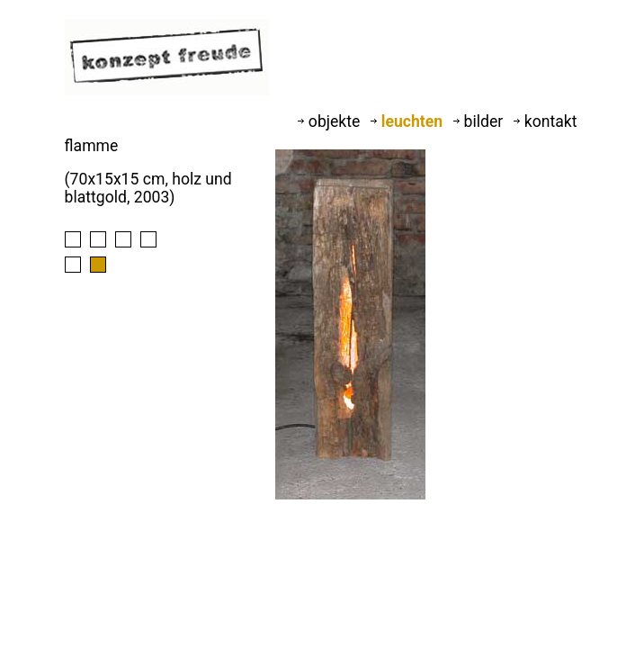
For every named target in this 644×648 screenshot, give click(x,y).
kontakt (545, 121)
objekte (331, 121)
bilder (480, 121)
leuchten (408, 121)
